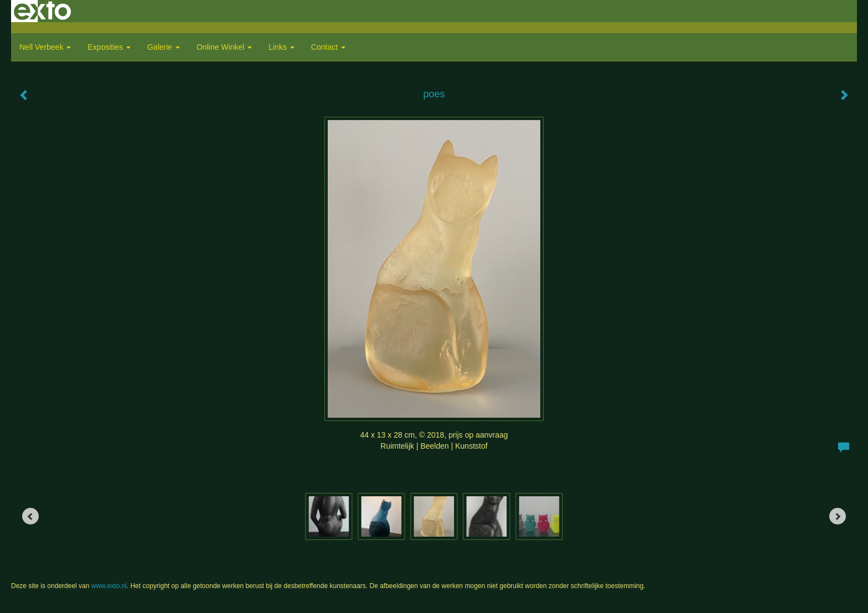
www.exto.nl (109, 586)
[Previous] (30, 516)
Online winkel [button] (224, 47)
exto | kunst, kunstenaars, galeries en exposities (42, 11)
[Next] (838, 516)
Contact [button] (328, 47)
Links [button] (281, 47)
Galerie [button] (164, 47)
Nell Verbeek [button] (45, 47)
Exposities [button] (109, 47)
